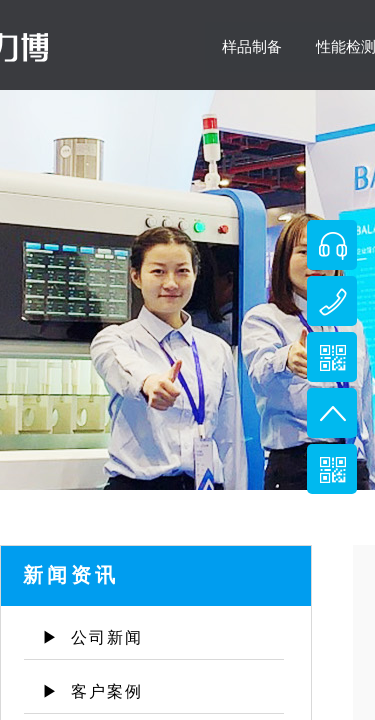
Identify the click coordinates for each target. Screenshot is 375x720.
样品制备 (252, 47)
